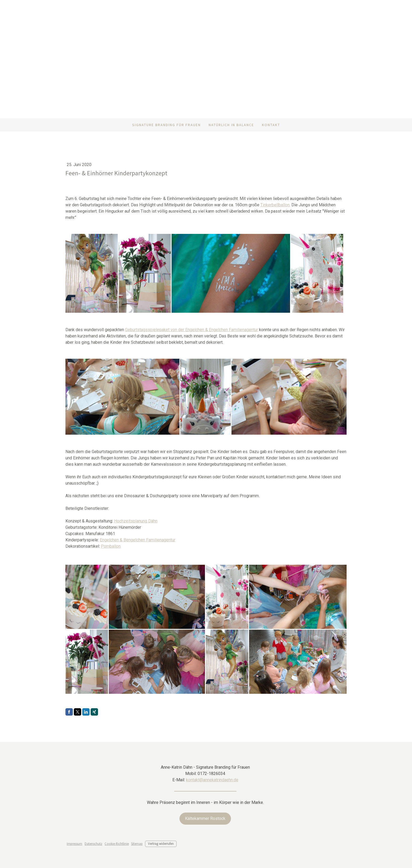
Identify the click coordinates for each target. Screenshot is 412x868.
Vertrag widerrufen (161, 844)
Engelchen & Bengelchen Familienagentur (138, 540)
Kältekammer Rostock (205, 818)
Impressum (74, 844)
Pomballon (111, 546)
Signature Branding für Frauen (166, 125)
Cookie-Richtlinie (117, 844)
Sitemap (137, 844)
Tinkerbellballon (275, 205)
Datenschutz (93, 844)
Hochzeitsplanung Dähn (136, 521)
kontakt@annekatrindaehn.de (212, 780)
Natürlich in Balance (231, 125)
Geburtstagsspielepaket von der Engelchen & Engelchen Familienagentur (192, 330)
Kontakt (271, 125)
